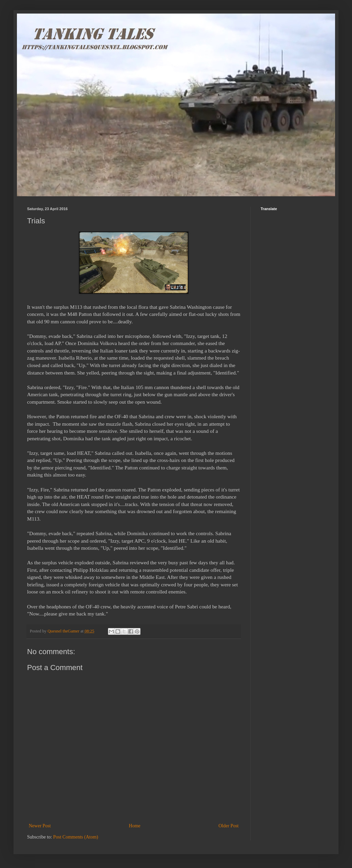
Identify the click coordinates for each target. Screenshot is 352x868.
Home (135, 826)
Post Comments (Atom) (76, 837)
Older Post (229, 826)
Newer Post (40, 826)
